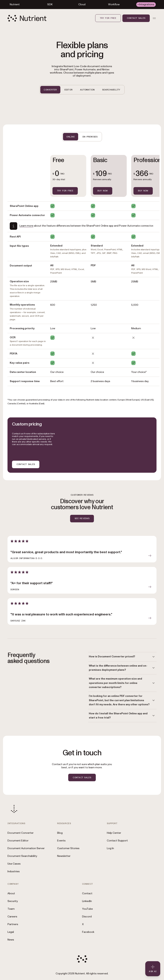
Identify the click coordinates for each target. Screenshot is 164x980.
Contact (87, 893)
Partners (13, 924)
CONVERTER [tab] (50, 90)
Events (61, 841)
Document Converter (21, 833)
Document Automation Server (26, 848)
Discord (87, 917)
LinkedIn (87, 901)
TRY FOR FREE (65, 191)
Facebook (88, 932)
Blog (60, 833)
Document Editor (18, 841)
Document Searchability (22, 856)
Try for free (108, 18)
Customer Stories (68, 848)
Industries (14, 871)
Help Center (114, 833)
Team (11, 909)
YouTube (87, 909)
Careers (12, 917)
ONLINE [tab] (70, 137)
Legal (11, 932)
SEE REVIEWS (82, 518)
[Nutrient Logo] (27, 18)
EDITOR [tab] (69, 90)
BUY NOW (103, 191)
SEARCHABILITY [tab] (111, 90)
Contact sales (136, 18)
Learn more (26, 226)
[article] (82, 549)
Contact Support (117, 841)
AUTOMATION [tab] (87, 90)
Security (13, 901)
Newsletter (64, 856)
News (11, 940)
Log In (110, 848)
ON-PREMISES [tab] (90, 137)
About (11, 893)
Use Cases (14, 864)
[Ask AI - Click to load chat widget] (153, 969)
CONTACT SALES (26, 464)
